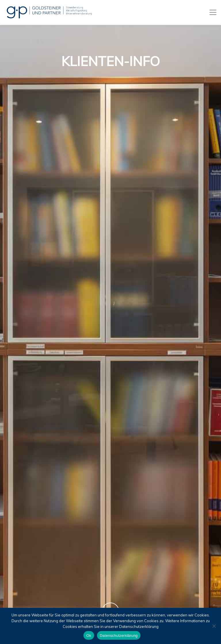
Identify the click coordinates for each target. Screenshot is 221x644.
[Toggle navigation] (213, 12)
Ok (89, 636)
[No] (214, 626)
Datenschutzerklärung (119, 636)
